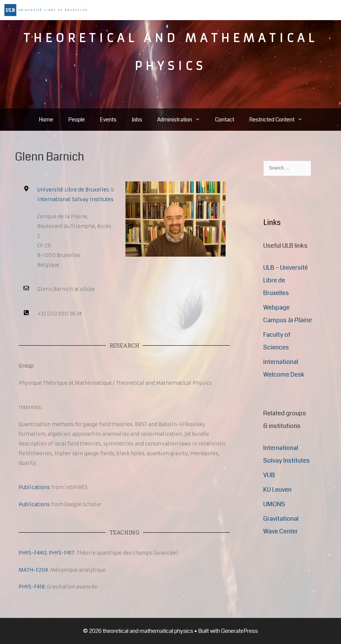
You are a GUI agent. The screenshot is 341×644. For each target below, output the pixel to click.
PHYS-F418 (32, 587)
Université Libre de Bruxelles (73, 190)
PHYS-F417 (62, 553)
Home (46, 120)
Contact (225, 120)
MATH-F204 (33, 570)
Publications (34, 487)
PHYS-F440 (33, 553)
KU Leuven (277, 490)
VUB (269, 475)
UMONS (274, 504)
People (77, 120)
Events (108, 120)
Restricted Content (280, 120)
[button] (200, 120)
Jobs (137, 120)
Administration (182, 120)
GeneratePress (240, 631)
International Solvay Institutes (75, 199)
